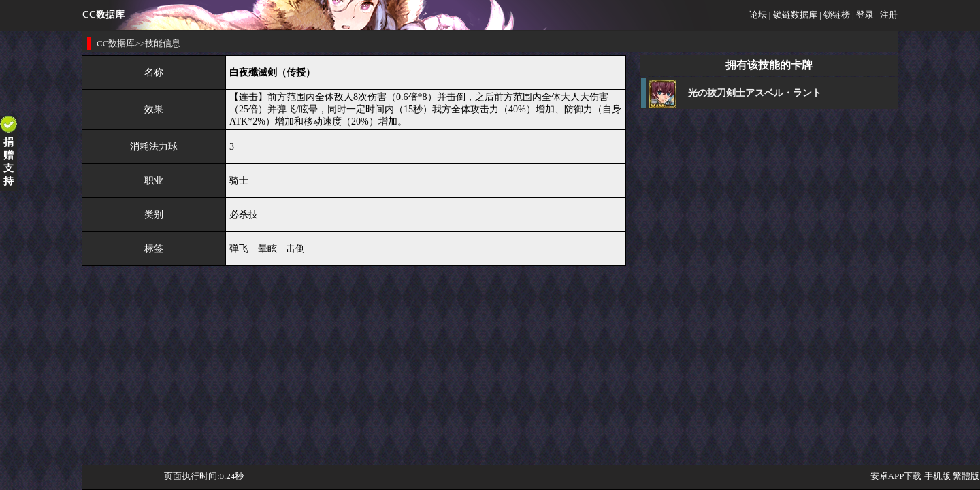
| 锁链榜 (835, 15)
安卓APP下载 (896, 476)
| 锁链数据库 (793, 15)
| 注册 (887, 15)
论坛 (758, 15)
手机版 (937, 476)
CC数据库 (116, 43)
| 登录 (863, 15)
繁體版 (966, 476)
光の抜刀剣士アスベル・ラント (755, 93)
